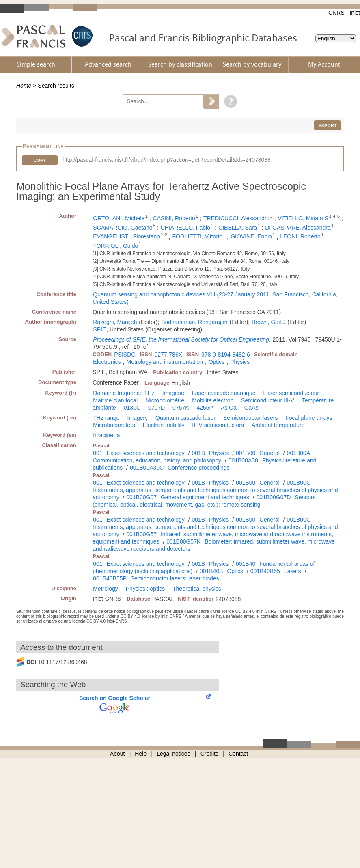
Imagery (138, 418)
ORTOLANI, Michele (119, 218)
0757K (181, 408)
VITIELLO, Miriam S (303, 218)
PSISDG (125, 355)
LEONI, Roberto (300, 236)
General (269, 453)
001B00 (246, 453)
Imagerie (173, 393)
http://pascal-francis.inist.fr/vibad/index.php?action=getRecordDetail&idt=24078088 (167, 160)
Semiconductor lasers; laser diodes (175, 578)
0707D (156, 408)
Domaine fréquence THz (124, 393)
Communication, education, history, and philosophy (157, 460)
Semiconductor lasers (251, 418)
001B (198, 453)
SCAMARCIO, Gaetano (123, 228)
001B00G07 (141, 497)
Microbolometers (114, 425)
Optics (217, 362)
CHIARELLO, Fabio (185, 228)
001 (98, 453)
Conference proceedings (199, 468)
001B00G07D (274, 497)
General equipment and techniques (205, 497)
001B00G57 (141, 534)
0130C (132, 408)
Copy (40, 160)
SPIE (99, 329)
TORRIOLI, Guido (115, 246)
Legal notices (174, 754)
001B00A (299, 453)
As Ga (229, 408)
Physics (240, 362)
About (117, 754)
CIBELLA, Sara (238, 228)
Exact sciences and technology (146, 453)
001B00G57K (183, 541)
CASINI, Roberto (174, 218)
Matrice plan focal (115, 400)
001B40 (246, 564)
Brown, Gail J (268, 322)
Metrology (105, 589)
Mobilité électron (213, 400)
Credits (209, 754)
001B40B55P (110, 578)
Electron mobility (164, 425)
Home (24, 86)
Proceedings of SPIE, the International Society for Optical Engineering (181, 339)
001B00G (299, 483)
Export (327, 125)
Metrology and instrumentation (165, 362)
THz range (106, 418)
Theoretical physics (197, 589)
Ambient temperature (278, 425)
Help (141, 754)
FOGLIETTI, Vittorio (197, 236)
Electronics (107, 362)
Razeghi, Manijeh (115, 322)
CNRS (336, 13)
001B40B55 (265, 571)
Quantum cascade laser (185, 418)
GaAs (251, 408)
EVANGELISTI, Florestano (126, 236)
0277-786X (169, 355)
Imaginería (106, 435)
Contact (238, 754)
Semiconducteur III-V (268, 400)
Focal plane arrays (309, 418)
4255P (205, 408)
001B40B (211, 571)
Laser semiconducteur (291, 393)
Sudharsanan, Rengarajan (194, 322)
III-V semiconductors (218, 425)
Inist (355, 13)
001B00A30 (243, 460)
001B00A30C (147, 468)
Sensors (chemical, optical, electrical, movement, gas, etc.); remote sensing (204, 501)
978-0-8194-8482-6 (226, 355)
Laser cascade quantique (224, 393)
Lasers (293, 571)
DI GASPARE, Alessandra (298, 228)
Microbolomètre (165, 400)
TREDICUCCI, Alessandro (236, 218)
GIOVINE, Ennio (251, 236)
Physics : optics (145, 589)
